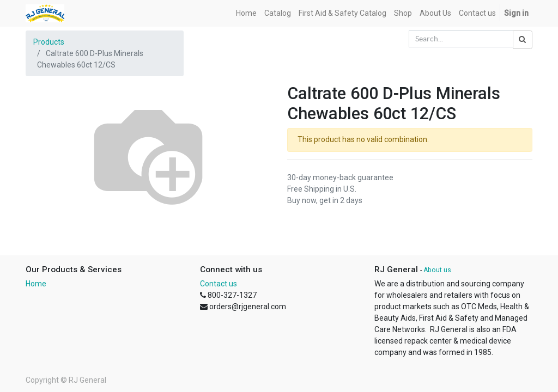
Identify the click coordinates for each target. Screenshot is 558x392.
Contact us (219, 284)
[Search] (523, 40)
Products (49, 42)
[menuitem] (246, 13)
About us (437, 270)
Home (36, 284)
